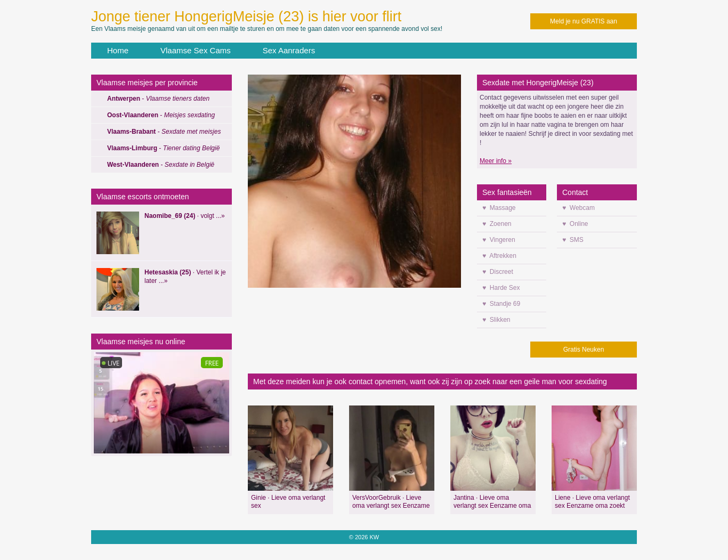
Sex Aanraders (289, 50)
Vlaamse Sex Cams (196, 50)
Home (118, 50)
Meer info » (496, 161)
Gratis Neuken (584, 350)
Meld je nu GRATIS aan (584, 21)
